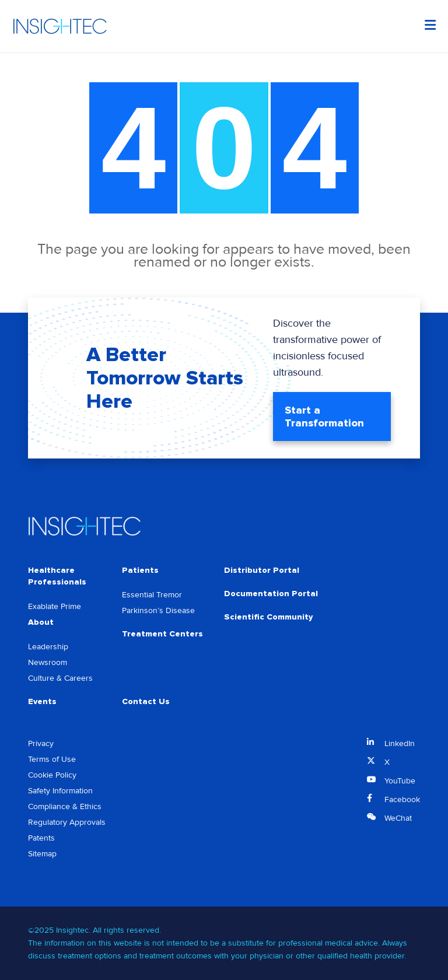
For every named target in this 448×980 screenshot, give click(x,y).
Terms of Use (52, 759)
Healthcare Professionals (57, 576)
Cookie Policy (52, 775)
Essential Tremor (152, 595)
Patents (41, 838)
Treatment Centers (162, 634)
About (41, 622)
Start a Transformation (324, 416)
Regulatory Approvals (67, 822)
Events (42, 701)
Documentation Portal (271, 594)
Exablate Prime (55, 606)
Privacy (41, 743)
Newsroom (48, 662)
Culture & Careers (60, 678)
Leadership (48, 647)
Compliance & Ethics (65, 806)
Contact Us (146, 701)
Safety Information (60, 791)
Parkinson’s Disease (158, 610)
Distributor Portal (262, 570)
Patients (140, 570)
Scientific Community (268, 617)
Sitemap (42, 854)
